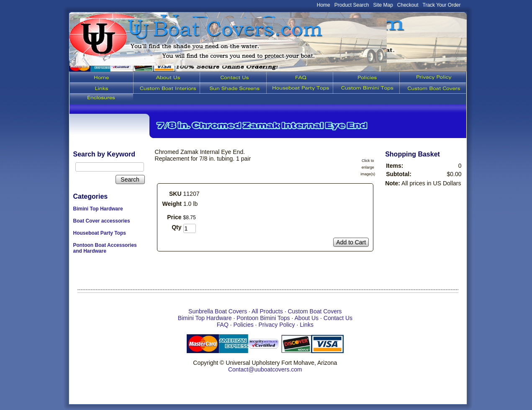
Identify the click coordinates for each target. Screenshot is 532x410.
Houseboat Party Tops (100, 233)
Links (307, 325)
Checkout (408, 5)
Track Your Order (442, 5)
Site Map (383, 5)
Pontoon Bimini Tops (263, 318)
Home (324, 5)
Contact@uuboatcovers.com (265, 369)
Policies (243, 325)
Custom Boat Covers (315, 311)
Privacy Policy (276, 325)
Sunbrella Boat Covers (218, 311)
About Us (307, 318)
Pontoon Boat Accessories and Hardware (105, 248)
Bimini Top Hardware (98, 209)
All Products (267, 311)
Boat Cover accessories (102, 221)
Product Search (352, 5)
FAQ (223, 325)
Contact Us (338, 318)
